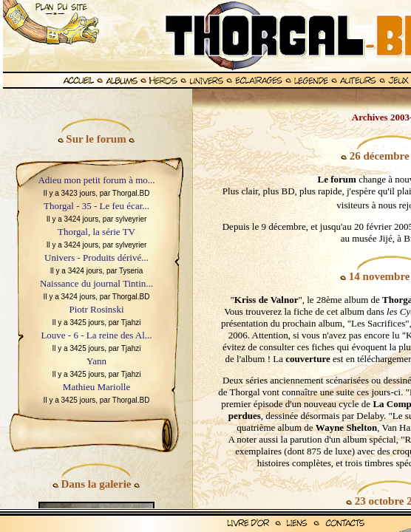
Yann (96, 361)
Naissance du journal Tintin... (96, 283)
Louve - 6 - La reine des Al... (96, 335)
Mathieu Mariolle (96, 387)
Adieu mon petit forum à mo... (96, 180)
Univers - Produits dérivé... (96, 258)
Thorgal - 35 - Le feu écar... (96, 206)
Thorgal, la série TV (96, 232)
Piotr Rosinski (96, 309)
